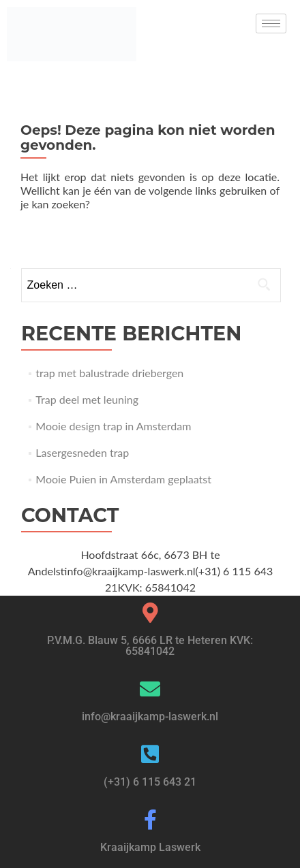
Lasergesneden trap (82, 452)
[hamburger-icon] (271, 23)
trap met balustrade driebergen (109, 373)
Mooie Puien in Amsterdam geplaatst (123, 479)
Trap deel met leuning (87, 399)
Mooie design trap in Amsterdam (113, 426)
